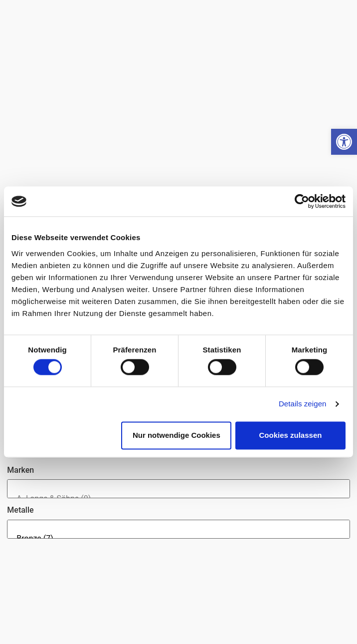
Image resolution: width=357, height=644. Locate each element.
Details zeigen (303, 404)
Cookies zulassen (291, 435)
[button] (344, 142)
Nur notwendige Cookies (177, 435)
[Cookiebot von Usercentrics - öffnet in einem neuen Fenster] (302, 201)
